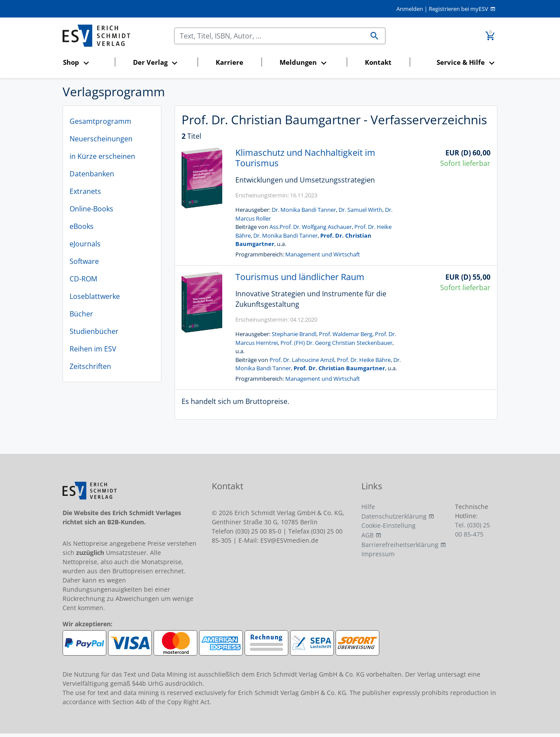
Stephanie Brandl (294, 334)
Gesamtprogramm (100, 121)
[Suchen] (269, 36)
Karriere (229, 62)
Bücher (81, 314)
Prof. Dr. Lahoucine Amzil (302, 360)
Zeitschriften (90, 366)
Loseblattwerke (95, 296)
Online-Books (91, 209)
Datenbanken (92, 174)
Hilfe (368, 507)
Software (84, 261)
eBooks (82, 226)
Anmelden (410, 9)
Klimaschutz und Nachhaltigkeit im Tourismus (305, 158)
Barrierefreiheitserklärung (400, 545)
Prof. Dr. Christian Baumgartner (339, 368)
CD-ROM (83, 279)
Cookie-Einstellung (388, 525)
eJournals (85, 244)
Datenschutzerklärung (394, 516)
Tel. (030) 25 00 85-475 (472, 530)
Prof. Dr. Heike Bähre (364, 360)
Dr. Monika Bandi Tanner (304, 210)
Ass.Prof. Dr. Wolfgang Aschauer (311, 227)
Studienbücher (94, 331)
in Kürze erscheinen (102, 156)
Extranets (85, 191)
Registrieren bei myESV (458, 9)
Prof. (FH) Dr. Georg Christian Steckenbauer (336, 343)
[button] (86, 63)
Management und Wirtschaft (323, 254)
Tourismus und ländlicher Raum (300, 277)
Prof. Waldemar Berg (346, 334)
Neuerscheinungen (101, 139)
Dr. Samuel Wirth (360, 210)
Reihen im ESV (93, 349)
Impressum (378, 554)
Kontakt (378, 62)
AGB (367, 535)
